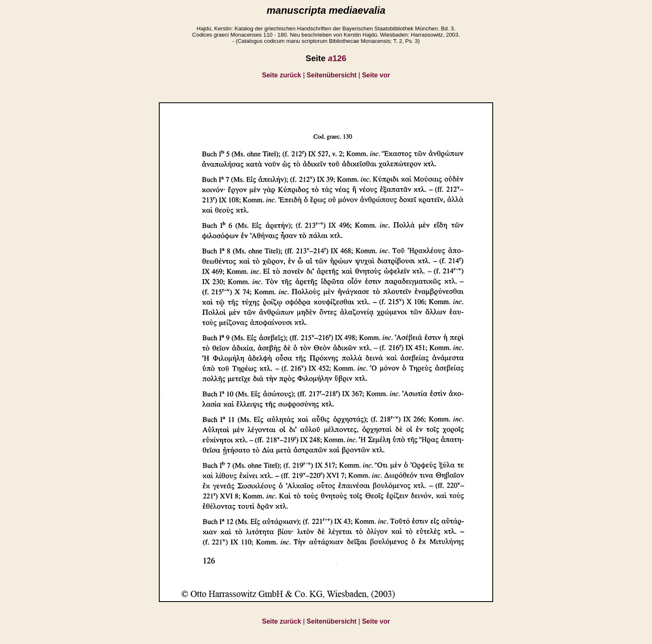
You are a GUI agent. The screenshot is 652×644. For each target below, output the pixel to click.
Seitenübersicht (331, 75)
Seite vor (376, 75)
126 (337, 58)
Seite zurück (282, 75)
